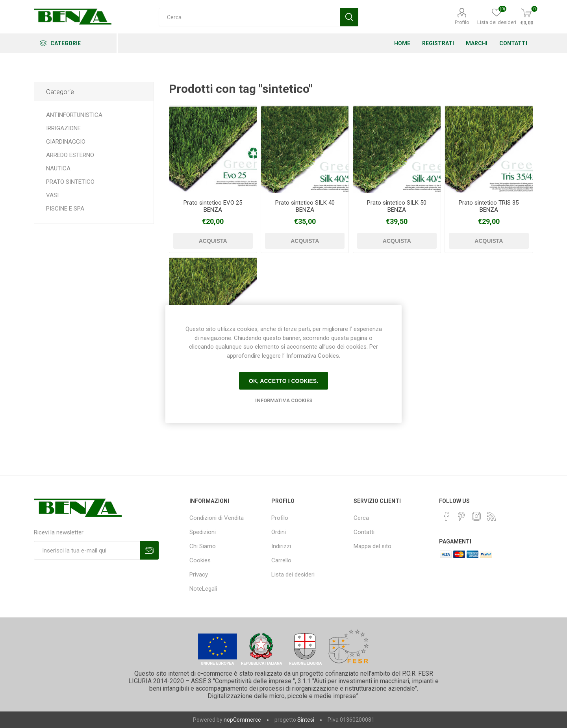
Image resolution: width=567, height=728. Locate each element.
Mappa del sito (372, 546)
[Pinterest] (461, 516)
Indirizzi (281, 546)
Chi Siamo (203, 546)
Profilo (462, 22)
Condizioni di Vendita (217, 518)
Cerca (361, 518)
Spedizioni (203, 532)
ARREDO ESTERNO (70, 155)
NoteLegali (203, 589)
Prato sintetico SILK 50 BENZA (397, 206)
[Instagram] (476, 516)
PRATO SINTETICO (70, 182)
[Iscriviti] (87, 550)
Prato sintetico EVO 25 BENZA (213, 206)
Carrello (281, 560)
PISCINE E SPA (65, 209)
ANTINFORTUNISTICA (74, 115)
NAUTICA (58, 168)
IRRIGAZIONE (63, 128)
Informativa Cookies (284, 400)
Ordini (279, 532)
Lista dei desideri (293, 575)
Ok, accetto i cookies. (283, 381)
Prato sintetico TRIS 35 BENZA (489, 206)
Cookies (200, 560)
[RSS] (491, 516)
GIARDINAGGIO (66, 142)
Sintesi (306, 720)
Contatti (364, 532)
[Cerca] (249, 17)
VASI (52, 195)
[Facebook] (447, 516)
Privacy (199, 575)
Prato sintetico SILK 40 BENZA (305, 206)
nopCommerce (242, 720)
